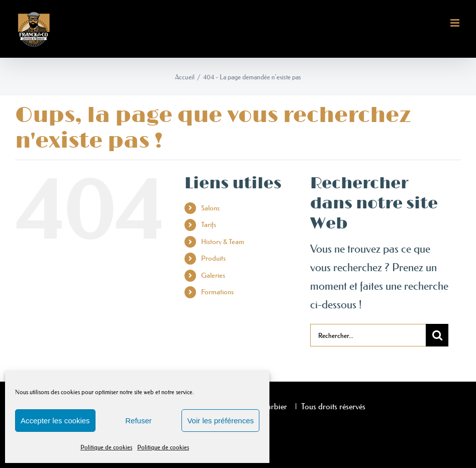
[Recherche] (437, 335)
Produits (213, 258)
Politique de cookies (106, 447)
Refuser (138, 421)
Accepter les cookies (55, 421)
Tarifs (209, 224)
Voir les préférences (220, 421)
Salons (210, 208)
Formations (217, 292)
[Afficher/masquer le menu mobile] (456, 23)
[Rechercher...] (368, 335)
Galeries (213, 275)
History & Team (223, 242)
